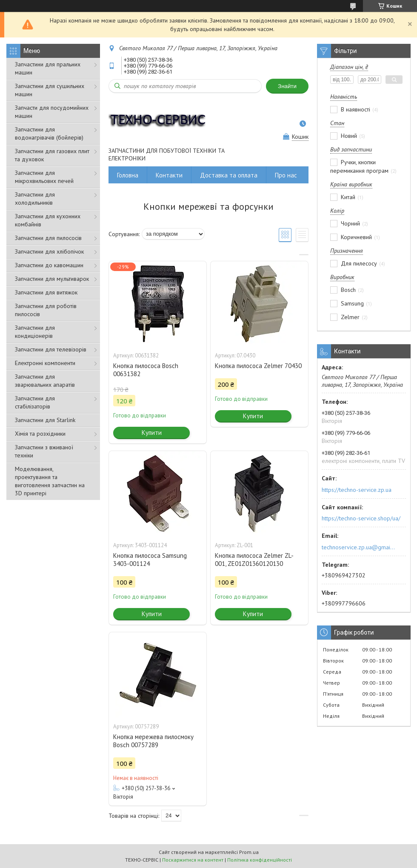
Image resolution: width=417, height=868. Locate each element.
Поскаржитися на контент (193, 860)
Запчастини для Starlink (45, 420)
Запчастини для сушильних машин (50, 90)
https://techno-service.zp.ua (357, 490)
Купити (152, 433)
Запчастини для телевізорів (51, 349)
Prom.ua (249, 852)
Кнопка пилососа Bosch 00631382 (146, 370)
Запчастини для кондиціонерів (35, 332)
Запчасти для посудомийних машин (52, 112)
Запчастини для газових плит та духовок (52, 155)
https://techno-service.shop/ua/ (361, 518)
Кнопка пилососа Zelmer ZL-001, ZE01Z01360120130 (254, 560)
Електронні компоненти (45, 363)
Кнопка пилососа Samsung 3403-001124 (150, 560)
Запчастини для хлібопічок (49, 251)
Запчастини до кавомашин (49, 265)
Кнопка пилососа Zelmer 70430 (258, 366)
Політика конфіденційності (260, 860)
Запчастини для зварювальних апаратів (45, 381)
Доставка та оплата (229, 175)
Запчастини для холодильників (35, 198)
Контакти (169, 175)
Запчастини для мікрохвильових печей (44, 177)
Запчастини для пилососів (48, 238)
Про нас (286, 175)
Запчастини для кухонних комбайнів (48, 220)
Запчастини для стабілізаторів (35, 402)
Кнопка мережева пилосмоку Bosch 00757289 (153, 741)
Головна (128, 175)
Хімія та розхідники (40, 434)
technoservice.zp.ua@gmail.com (359, 547)
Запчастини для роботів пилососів (46, 310)
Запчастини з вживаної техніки (44, 451)
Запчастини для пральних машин (48, 68)
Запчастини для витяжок (46, 292)
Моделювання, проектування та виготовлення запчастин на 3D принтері (50, 481)
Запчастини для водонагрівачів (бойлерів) (49, 133)
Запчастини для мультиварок (52, 279)
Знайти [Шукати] (287, 86)
